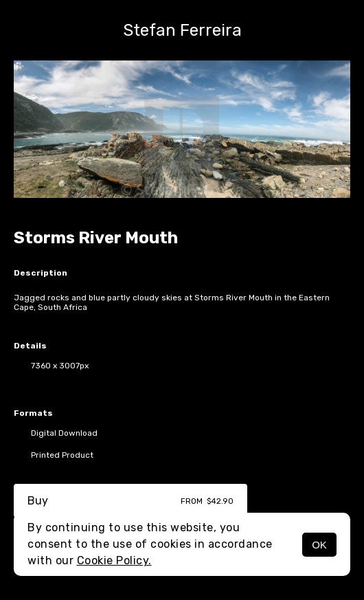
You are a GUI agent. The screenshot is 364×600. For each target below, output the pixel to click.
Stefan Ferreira (182, 30)
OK (319, 545)
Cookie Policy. (114, 560)
